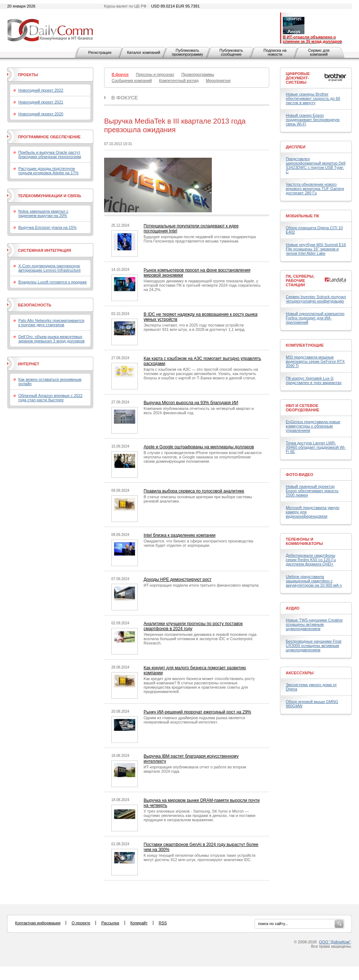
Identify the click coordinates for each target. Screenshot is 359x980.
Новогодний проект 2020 (41, 114)
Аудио (293, 608)
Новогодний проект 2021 (41, 102)
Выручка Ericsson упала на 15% (47, 227)
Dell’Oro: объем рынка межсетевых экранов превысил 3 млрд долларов (52, 339)
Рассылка (110, 923)
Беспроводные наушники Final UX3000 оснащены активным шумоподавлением (314, 646)
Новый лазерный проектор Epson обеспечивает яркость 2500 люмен (312, 491)
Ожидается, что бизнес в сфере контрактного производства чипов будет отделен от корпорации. (198, 543)
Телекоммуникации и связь (50, 196)
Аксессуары (300, 673)
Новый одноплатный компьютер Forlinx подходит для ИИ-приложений (315, 318)
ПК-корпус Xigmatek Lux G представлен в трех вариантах (314, 380)
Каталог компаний (144, 52)
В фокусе (125, 98)
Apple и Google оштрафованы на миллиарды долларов (199, 447)
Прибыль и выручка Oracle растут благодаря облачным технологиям (50, 154)
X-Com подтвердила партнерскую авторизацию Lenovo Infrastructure (50, 268)
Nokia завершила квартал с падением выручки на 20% (43, 213)
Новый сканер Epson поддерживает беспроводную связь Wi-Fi (313, 120)
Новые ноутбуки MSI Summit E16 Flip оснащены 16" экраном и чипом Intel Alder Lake (316, 249)
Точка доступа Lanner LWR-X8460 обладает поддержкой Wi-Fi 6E (316, 447)
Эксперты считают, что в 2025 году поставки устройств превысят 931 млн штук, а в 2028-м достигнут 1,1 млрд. (195, 327)
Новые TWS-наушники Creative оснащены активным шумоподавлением (314, 624)
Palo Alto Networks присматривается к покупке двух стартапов (51, 323)
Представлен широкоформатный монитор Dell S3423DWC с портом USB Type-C (316, 165)
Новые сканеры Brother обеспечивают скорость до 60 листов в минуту (313, 98)
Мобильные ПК (302, 216)
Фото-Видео (299, 475)
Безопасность (35, 305)
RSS (163, 923)
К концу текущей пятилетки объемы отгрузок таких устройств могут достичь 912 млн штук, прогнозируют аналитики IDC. (200, 857)
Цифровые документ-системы (298, 78)
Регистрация (100, 52)
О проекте (81, 923)
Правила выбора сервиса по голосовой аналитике (194, 491)
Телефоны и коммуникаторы (304, 541)
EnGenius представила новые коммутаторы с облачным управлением (313, 426)
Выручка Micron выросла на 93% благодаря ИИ (191, 403)
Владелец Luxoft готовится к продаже (53, 282)
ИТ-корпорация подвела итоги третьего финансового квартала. (202, 585)
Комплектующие (305, 345)
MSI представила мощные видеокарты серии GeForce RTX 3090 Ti (315, 361)
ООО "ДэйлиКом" (335, 942)
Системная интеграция (45, 250)
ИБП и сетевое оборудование (302, 408)
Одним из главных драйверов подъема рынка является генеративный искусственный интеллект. (194, 720)
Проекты (28, 75)
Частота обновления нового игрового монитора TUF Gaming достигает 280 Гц (315, 189)
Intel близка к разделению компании (179, 535)
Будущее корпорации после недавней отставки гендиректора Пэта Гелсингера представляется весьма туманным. (200, 239)
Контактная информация (38, 923)
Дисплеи (296, 147)
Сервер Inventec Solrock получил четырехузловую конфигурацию (316, 299)
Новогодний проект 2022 (41, 90)
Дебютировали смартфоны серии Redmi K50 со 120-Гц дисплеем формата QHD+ (311, 560)
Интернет (29, 364)
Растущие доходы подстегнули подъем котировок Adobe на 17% (48, 171)
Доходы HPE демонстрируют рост (178, 579)
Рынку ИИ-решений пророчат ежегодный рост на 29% (197, 712)
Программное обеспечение (49, 137)
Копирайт (139, 923)
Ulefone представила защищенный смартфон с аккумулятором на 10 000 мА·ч (314, 581)
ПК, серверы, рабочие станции (300, 281)
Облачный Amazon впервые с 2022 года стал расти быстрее (50, 398)
